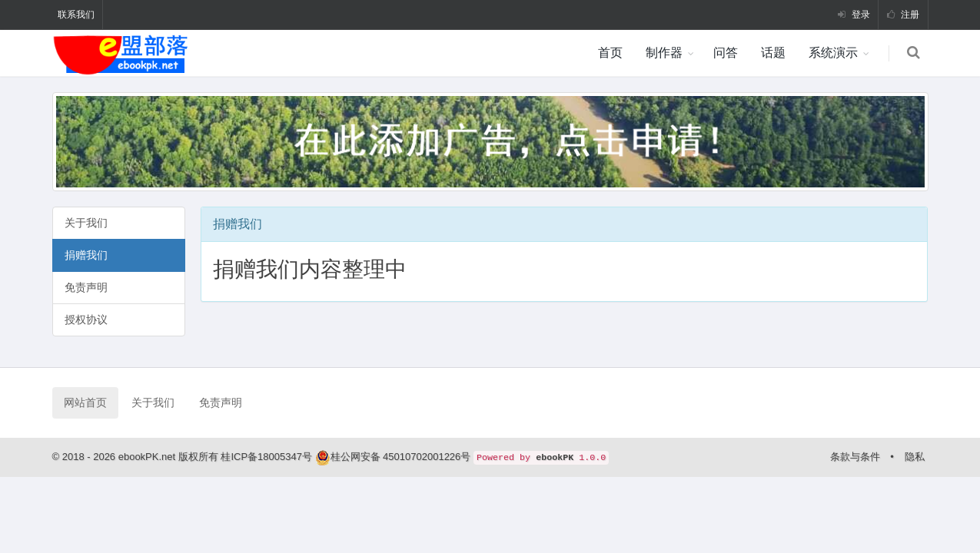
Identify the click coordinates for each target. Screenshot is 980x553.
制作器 (664, 53)
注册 (903, 15)
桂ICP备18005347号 (267, 457)
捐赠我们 (86, 255)
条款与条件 (855, 457)
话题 (773, 53)
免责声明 (86, 287)
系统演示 (833, 53)
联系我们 (76, 15)
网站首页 (85, 402)
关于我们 (86, 223)
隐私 (915, 457)
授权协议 (86, 320)
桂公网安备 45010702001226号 (401, 457)
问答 (726, 53)
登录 (854, 15)
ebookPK (555, 458)
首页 (610, 53)
